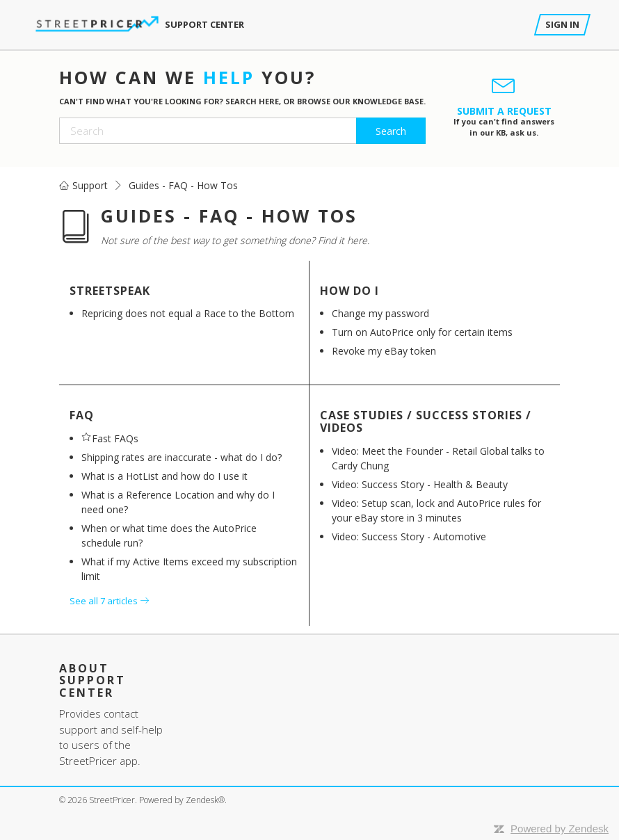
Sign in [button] (562, 24)
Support (90, 185)
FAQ (82, 415)
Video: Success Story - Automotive (409, 536)
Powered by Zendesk (560, 829)
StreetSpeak (110, 291)
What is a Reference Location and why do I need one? (178, 502)
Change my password (380, 313)
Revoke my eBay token (384, 351)
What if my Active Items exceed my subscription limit (189, 569)
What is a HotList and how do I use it (164, 476)
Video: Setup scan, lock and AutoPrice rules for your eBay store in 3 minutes (436, 510)
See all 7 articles (109, 601)
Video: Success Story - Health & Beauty (420, 484)
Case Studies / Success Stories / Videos (426, 421)
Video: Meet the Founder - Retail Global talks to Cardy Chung (438, 458)
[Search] (242, 131)
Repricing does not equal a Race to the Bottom (188, 313)
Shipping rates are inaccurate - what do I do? (182, 457)
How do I (349, 291)
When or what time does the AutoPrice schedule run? (169, 535)
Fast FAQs (115, 438)
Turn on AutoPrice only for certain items (422, 332)
